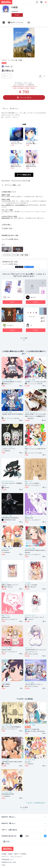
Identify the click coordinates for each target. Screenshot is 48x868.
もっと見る (24, 340)
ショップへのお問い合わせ (10, 239)
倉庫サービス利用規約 (20, 854)
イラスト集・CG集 (16, 60)
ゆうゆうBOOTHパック (22, 205)
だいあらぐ (11, 325)
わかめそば (15, 11)
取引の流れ (7, 225)
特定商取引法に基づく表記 (10, 235)
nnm (9, 297)
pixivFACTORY (6, 218)
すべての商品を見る (24, 175)
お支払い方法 (8, 228)
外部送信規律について (8, 859)
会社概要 (4, 854)
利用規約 (10, 854)
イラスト (4, 60)
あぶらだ (33, 297)
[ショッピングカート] (41, 2)
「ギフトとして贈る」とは (12, 185)
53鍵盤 (24, 124)
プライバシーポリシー (16, 857)
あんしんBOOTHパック (8, 205)
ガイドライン (5, 857)
